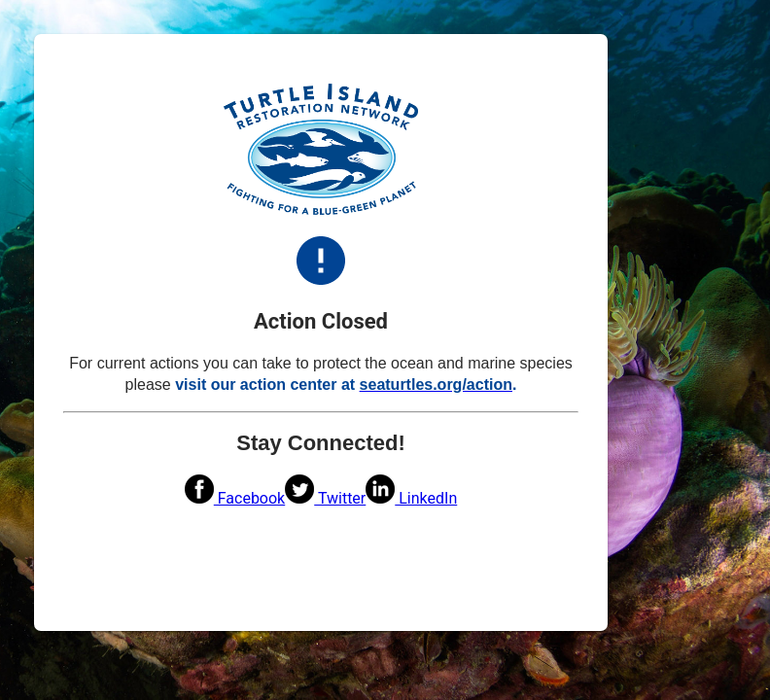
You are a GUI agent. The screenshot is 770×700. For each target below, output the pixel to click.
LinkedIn (411, 498)
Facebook (235, 498)
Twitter (325, 498)
